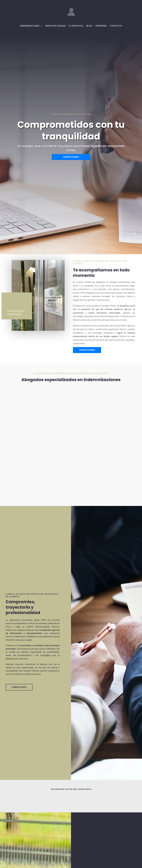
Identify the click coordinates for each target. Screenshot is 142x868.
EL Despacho (76, 26)
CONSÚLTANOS (19, 687)
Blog (89, 26)
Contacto (116, 26)
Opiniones (101, 26)
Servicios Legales (56, 26)
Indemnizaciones (30, 26)
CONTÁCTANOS (71, 157)
